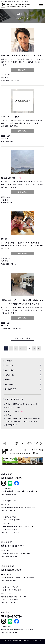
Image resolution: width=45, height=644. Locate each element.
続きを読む (22, 70)
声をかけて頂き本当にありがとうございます (22, 404)
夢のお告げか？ (12, 425)
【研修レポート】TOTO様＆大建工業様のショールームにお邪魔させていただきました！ (23, 420)
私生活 (8, 415)
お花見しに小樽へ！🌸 (14, 411)
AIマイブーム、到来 (13, 408)
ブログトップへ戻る (22, 338)
